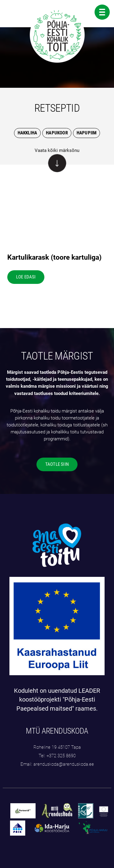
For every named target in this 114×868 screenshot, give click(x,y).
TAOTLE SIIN (57, 464)
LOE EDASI (26, 277)
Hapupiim (87, 133)
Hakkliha (28, 133)
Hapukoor (57, 133)
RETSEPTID (57, 108)
